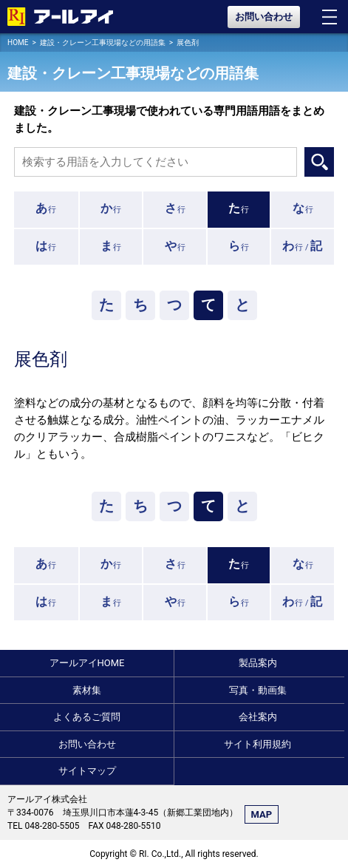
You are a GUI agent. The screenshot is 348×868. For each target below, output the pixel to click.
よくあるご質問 (87, 717)
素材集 (87, 690)
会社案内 (258, 717)
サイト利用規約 (257, 744)
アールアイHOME (87, 663)
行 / (303, 246)
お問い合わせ (264, 17)
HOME (18, 43)
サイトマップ (87, 771)
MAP (262, 814)
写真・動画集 (258, 690)
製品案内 (258, 663)
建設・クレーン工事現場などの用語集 (103, 43)
